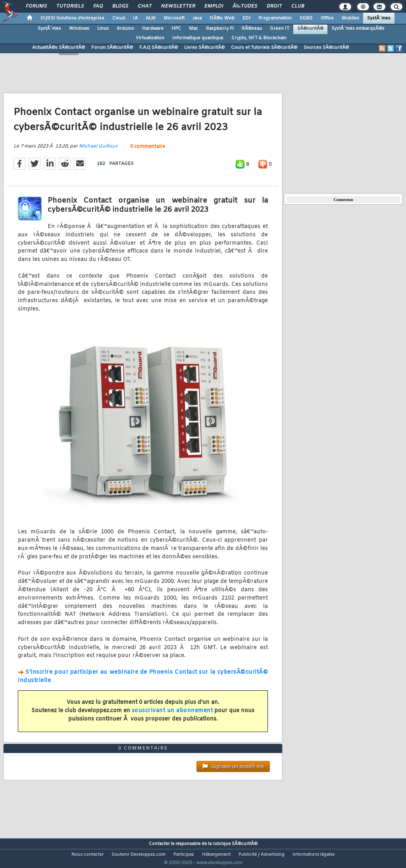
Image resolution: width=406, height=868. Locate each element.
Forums (36, 6)
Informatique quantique (198, 38)
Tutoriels (70, 6)
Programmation (275, 18)
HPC (176, 29)
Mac (193, 29)
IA (135, 18)
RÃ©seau (252, 29)
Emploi (214, 6)
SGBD (306, 18)
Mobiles (350, 18)
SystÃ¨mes (379, 18)
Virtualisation (150, 38)
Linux (103, 29)
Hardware (153, 29)
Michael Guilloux (98, 151)
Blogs (120, 6)
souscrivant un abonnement (172, 716)
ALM (151, 18)
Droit (274, 6)
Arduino (125, 29)
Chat (145, 6)
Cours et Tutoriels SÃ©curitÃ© (264, 48)
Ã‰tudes (245, 6)
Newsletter (178, 6)
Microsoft (174, 18)
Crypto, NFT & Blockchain (259, 38)
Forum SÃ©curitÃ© (112, 48)
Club (298, 6)
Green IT (280, 29)
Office (327, 18)
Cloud (119, 18)
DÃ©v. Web (222, 18)
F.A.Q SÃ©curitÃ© (159, 48)
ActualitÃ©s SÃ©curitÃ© (59, 48)
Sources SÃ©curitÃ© (326, 48)
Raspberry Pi (220, 29)
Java (197, 18)
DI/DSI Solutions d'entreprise (72, 18)
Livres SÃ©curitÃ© (204, 48)
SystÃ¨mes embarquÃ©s (358, 29)
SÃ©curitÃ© (310, 29)
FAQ (98, 6)
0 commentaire (148, 151)
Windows (79, 29)
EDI (246, 18)
